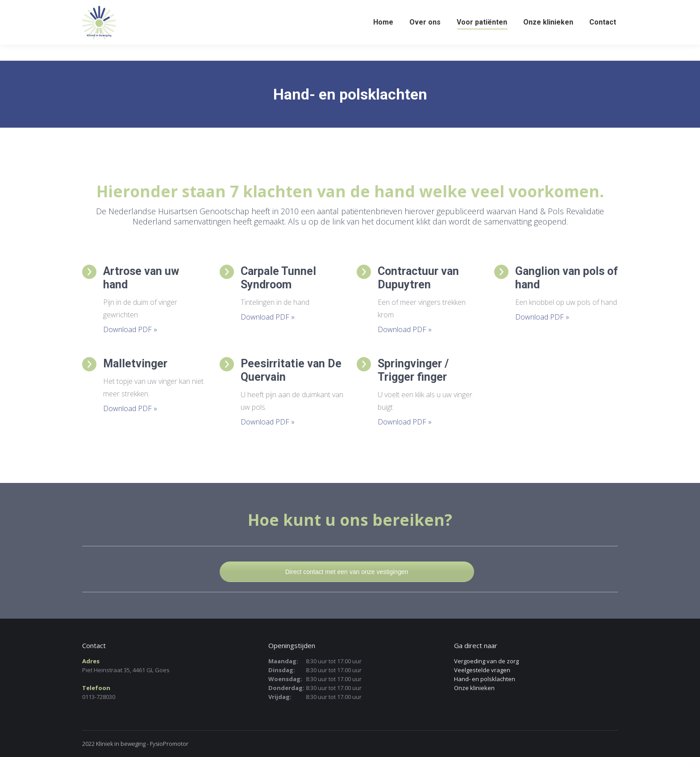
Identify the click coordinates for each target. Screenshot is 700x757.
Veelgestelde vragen (482, 670)
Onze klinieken (474, 688)
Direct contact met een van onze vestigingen (347, 572)
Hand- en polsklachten (485, 679)
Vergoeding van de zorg (486, 661)
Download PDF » (130, 329)
